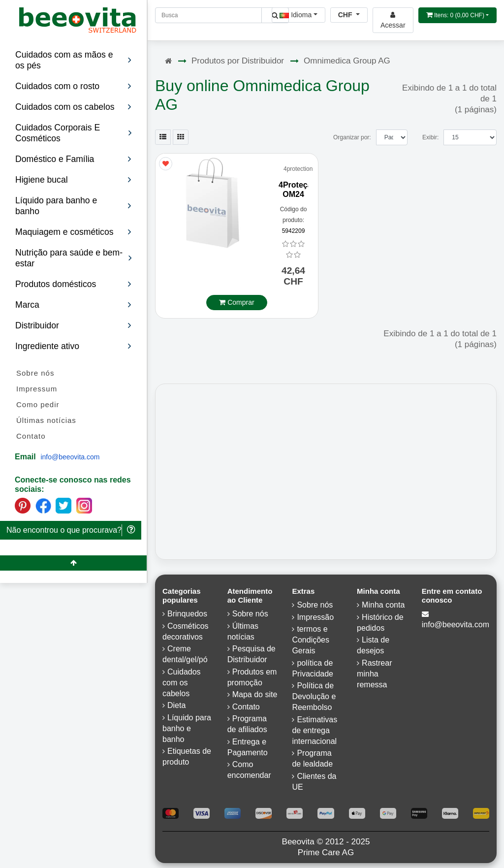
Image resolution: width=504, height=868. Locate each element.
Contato (31, 436)
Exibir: (430, 137)
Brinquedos (187, 614)
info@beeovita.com (70, 457)
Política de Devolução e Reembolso (314, 696)
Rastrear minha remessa (374, 674)
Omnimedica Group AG (347, 61)
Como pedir (38, 404)
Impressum (37, 389)
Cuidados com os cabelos (182, 683)
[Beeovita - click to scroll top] (73, 563)
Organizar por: (352, 137)
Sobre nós (35, 373)
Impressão (315, 617)
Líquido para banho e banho (187, 728)
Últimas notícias (46, 420)
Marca (74, 305)
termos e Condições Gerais (311, 640)
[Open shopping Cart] (457, 15)
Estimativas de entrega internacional (315, 730)
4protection (298, 169)
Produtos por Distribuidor (238, 61)
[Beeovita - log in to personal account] (393, 20)
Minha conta (383, 605)
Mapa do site (255, 694)
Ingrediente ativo (74, 346)
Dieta (176, 705)
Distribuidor (74, 325)
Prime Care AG (326, 852)
